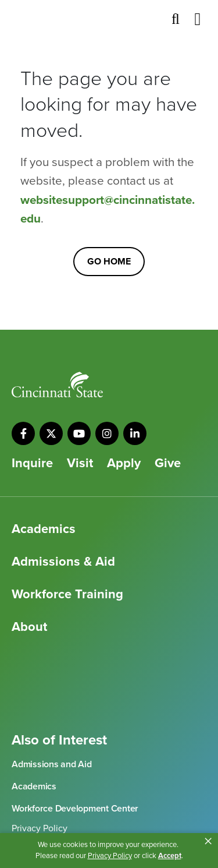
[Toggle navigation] (198, 19)
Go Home (109, 262)
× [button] (208, 841)
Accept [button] (170, 856)
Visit (80, 463)
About (29, 627)
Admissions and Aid (52, 764)
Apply (124, 463)
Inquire (32, 463)
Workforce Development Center (75, 809)
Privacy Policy (40, 828)
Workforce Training (67, 594)
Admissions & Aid (63, 562)
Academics (44, 529)
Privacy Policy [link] (110, 856)
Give (168, 463)
